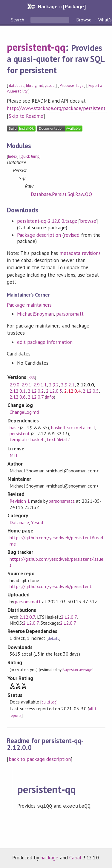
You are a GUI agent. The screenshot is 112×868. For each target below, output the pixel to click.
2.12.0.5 (91, 391)
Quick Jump (30, 156)
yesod (50, 86)
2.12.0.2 (36, 391)
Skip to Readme (26, 116)
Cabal (75, 857)
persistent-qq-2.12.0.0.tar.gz (47, 221)
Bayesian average (77, 670)
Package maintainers (29, 305)
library (31, 86)
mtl (91, 427)
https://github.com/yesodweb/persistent (51, 586)
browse (88, 221)
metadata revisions (80, 253)
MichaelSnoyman (35, 314)
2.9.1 (26, 385)
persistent (20, 433)
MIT (14, 455)
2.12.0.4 (72, 391)
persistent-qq (36, 47)
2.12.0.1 (18, 391)
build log (49, 702)
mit (40, 86)
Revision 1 (20, 501)
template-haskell (27, 439)
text (51, 439)
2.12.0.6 (18, 397)
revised (72, 235)
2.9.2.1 (68, 385)
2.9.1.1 (40, 385)
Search (18, 20)
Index (13, 156)
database (17, 86)
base (14, 427)
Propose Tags (71, 86)
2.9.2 (54, 385)
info (50, 397)
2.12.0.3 (54, 391)
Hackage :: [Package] (62, 6)
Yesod (37, 522)
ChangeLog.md (24, 412)
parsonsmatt (70, 314)
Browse (84, 20)
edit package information (45, 342)
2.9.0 (14, 385)
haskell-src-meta (68, 427)
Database (19, 522)
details (64, 440)
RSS (32, 378)
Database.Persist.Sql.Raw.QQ (62, 194)
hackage (49, 857)
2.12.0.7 (36, 397)
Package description (39, 235)
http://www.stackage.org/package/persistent (56, 108)
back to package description (40, 759)
